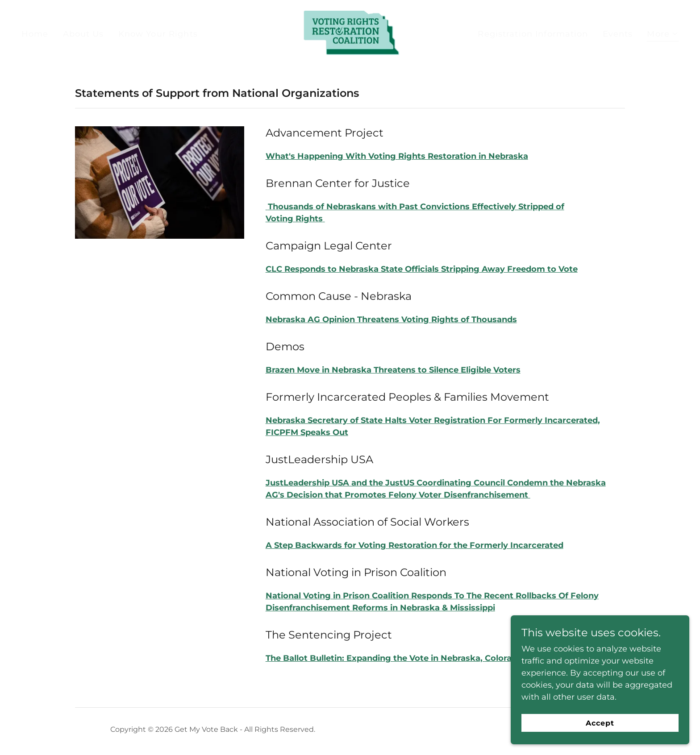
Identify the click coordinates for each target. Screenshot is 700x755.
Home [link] (35, 34)
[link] (350, 33)
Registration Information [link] (533, 34)
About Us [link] (83, 34)
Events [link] (618, 34)
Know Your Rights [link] (158, 34)
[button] (663, 35)
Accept (600, 723)
